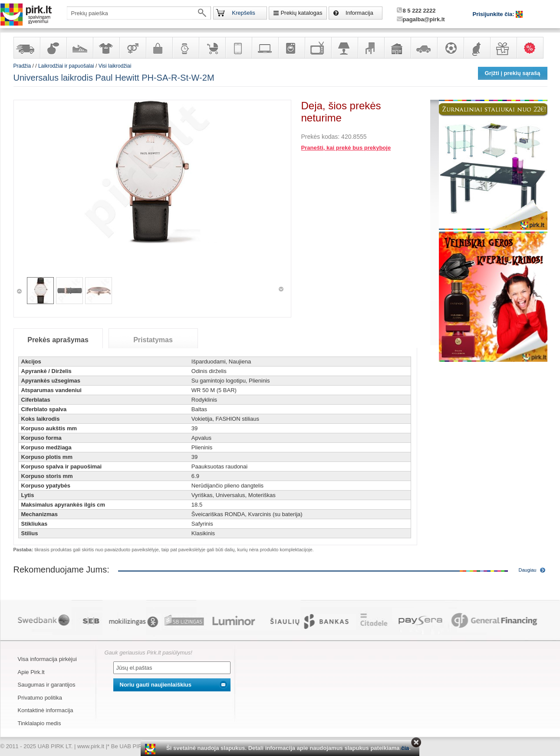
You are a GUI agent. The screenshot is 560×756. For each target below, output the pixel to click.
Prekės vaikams (212, 48)
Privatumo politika (40, 698)
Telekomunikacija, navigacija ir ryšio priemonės (238, 48)
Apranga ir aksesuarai (106, 48)
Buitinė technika (291, 48)
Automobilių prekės (424, 48)
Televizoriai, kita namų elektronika (318, 48)
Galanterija (159, 48)
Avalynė (79, 48)
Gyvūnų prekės (477, 48)
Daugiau (528, 570)
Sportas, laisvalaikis (450, 48)
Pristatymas (153, 340)
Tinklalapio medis (40, 723)
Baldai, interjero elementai (371, 48)
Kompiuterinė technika (265, 48)
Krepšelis (243, 13)
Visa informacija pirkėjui (47, 659)
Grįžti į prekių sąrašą (513, 73)
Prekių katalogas (301, 13)
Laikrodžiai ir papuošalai (185, 48)
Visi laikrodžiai (115, 66)
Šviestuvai (344, 48)
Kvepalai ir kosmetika (53, 48)
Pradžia (22, 66)
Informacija (359, 13)
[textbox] (139, 13)
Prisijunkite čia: (494, 14)
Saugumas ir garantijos (47, 685)
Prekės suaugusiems (132, 48)
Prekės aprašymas (58, 340)
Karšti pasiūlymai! (533, 48)
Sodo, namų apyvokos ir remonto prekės (397, 48)
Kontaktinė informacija (46, 710)
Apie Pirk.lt (31, 672)
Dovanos (503, 48)
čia (405, 748)
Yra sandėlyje (26, 48)
